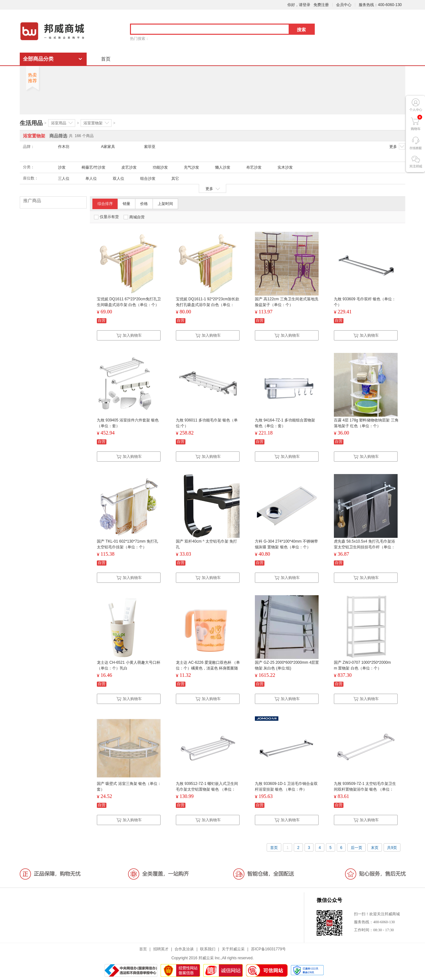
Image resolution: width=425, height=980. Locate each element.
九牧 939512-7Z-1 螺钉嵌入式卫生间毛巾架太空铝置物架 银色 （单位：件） (207, 789)
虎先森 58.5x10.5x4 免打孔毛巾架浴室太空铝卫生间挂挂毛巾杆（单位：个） (364, 547)
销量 (126, 204)
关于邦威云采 (233, 949)
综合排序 (105, 204)
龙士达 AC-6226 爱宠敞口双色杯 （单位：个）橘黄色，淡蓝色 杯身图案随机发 (208, 668)
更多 (397, 146)
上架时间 (165, 204)
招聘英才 (161, 949)
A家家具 (108, 147)
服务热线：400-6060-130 (380, 5)
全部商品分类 (38, 59)
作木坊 (64, 147)
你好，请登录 (299, 5)
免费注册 (321, 5)
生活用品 (31, 123)
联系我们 (208, 949)
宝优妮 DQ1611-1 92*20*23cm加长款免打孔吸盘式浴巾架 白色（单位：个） (208, 305)
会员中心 (344, 5)
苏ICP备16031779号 (268, 949)
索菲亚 (150, 147)
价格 (144, 204)
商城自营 (134, 217)
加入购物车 (129, 335)
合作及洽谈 (184, 949)
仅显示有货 (106, 217)
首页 (106, 59)
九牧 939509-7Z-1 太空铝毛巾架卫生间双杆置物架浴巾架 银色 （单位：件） (365, 789)
